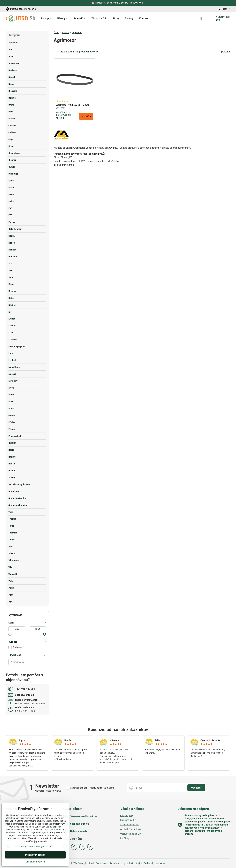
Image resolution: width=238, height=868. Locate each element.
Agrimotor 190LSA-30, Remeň (73, 105)
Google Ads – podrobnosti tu (51, 830)
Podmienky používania (155, 863)
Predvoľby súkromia (99, 863)
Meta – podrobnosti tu (22, 833)
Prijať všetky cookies (35, 855)
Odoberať (196, 788)
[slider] (10, 634)
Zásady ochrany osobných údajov (126, 863)
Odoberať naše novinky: (48, 791)
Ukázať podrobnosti (35, 862)
